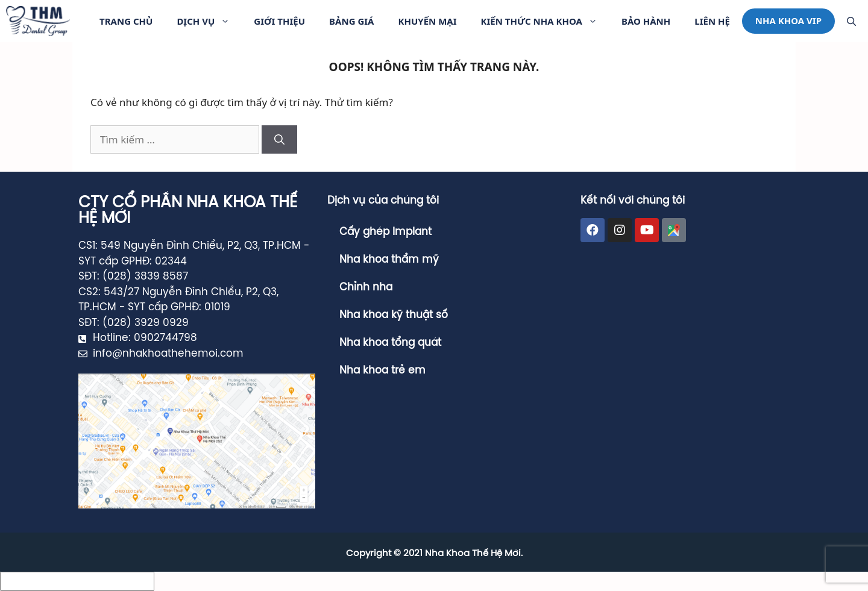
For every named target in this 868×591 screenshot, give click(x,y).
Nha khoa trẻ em (382, 371)
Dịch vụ (209, 21)
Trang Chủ (126, 21)
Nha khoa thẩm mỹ (389, 260)
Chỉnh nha (366, 287)
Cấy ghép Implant (385, 232)
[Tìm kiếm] (279, 140)
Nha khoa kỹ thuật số (394, 315)
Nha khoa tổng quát (390, 343)
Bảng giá (351, 21)
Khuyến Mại (427, 21)
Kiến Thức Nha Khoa (545, 21)
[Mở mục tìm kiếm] (851, 21)
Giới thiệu (279, 21)
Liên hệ (712, 21)
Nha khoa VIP (788, 20)
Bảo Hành (646, 21)
